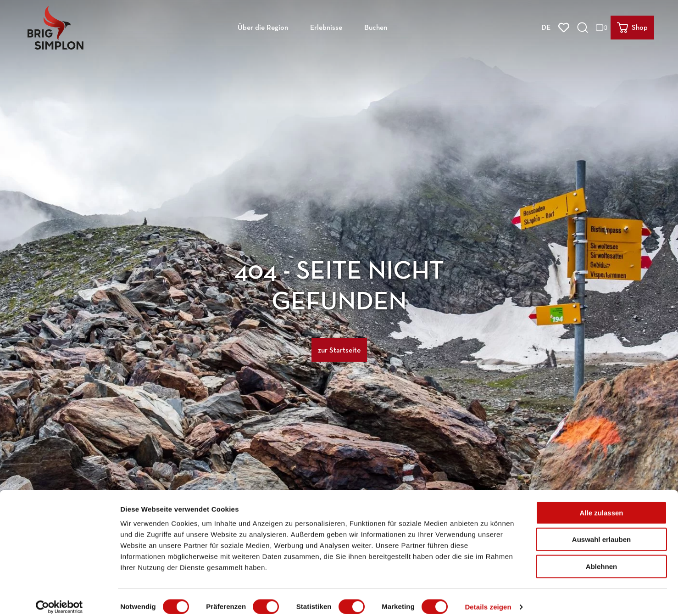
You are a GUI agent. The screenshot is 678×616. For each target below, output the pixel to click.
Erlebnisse (326, 25)
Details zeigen (488, 598)
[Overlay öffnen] (584, 26)
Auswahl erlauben (601, 531)
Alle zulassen (601, 504)
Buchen (376, 25)
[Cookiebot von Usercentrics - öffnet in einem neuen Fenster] (59, 598)
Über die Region (263, 25)
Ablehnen (601, 557)
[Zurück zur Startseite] (54, 26)
